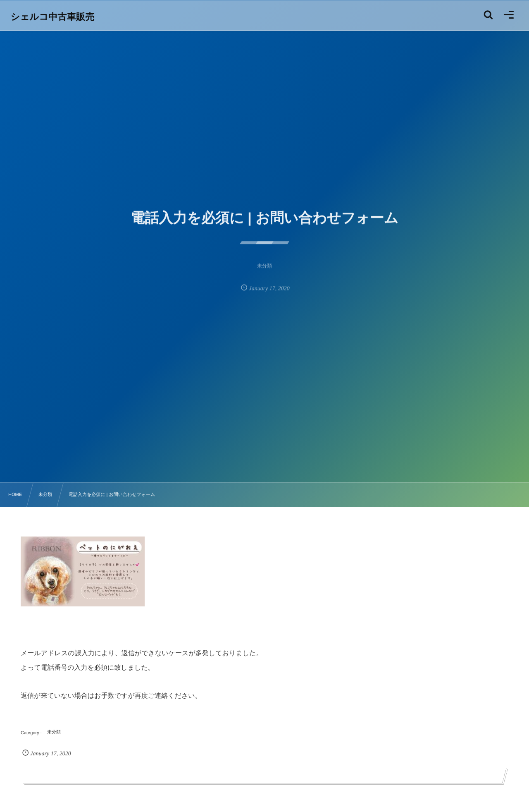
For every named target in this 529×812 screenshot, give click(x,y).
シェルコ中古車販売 (53, 17)
